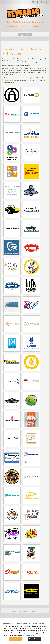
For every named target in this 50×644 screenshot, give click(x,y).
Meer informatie (34, 639)
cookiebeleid (30, 635)
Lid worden (23, 611)
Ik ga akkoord (15, 639)
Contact (14, 611)
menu (25, 35)
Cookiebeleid (34, 611)
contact (7, 80)
